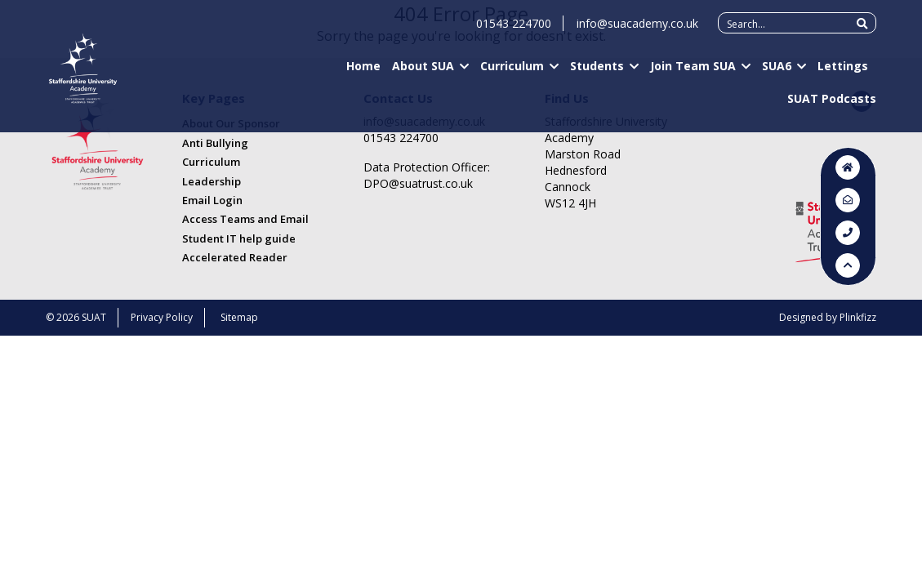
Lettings (843, 74)
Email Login (212, 200)
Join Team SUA (693, 74)
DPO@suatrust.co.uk (418, 183)
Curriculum (512, 74)
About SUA (423, 74)
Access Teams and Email (245, 219)
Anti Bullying (215, 143)
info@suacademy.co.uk (637, 31)
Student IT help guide (239, 238)
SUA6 (777, 74)
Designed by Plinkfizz (828, 317)
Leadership (212, 181)
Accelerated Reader (235, 257)
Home (363, 74)
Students (597, 74)
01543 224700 (514, 31)
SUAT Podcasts (832, 106)
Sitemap (239, 317)
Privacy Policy (162, 317)
